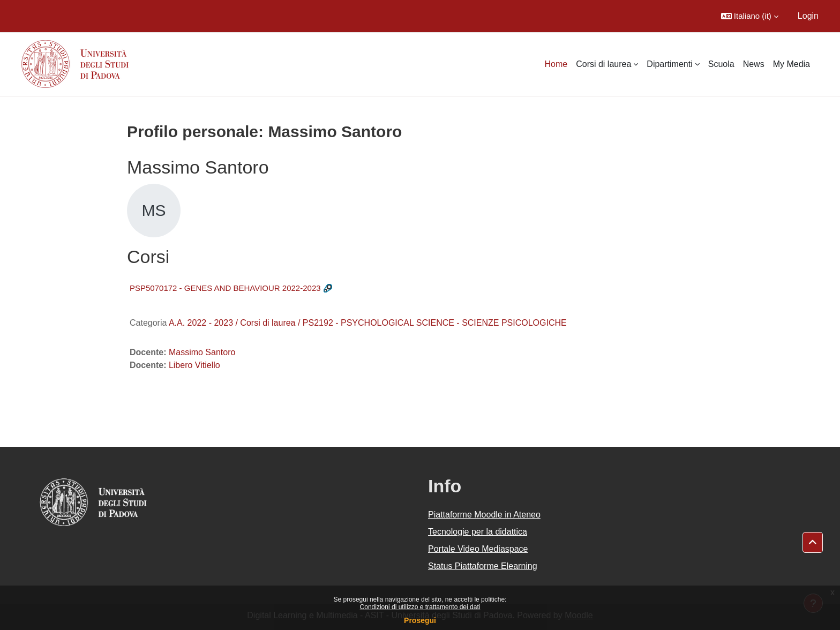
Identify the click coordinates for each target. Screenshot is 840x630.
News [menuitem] (754, 64)
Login (808, 16)
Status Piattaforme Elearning (483, 566)
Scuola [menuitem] (721, 64)
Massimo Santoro (202, 352)
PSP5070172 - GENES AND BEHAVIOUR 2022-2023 (225, 288)
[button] (750, 16)
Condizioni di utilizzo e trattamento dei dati (420, 607)
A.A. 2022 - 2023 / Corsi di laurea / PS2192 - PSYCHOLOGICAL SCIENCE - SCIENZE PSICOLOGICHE (368, 323)
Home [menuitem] (556, 64)
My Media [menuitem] (792, 64)
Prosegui (420, 620)
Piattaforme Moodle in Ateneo (484, 515)
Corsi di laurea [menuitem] (603, 64)
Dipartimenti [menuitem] (669, 64)
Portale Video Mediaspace (478, 549)
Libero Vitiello (194, 365)
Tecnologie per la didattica (478, 532)
